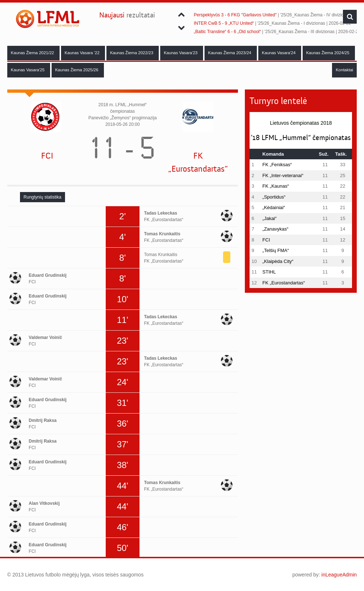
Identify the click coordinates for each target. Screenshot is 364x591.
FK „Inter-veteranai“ (283, 175)
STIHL (269, 272)
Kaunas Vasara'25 (28, 70)
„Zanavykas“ (275, 229)
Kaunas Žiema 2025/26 (77, 70)
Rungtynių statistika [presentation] (43, 197)
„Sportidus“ (274, 197)
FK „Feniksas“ (277, 165)
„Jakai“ (269, 218)
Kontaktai (344, 70)
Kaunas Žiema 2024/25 (328, 53)
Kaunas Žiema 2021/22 (33, 53)
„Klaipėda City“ (278, 261)
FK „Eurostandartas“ (198, 162)
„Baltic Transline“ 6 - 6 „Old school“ (228, 32)
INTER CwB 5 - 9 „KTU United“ (224, 23)
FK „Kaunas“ (276, 186)
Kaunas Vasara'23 (181, 53)
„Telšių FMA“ (276, 250)
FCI (47, 156)
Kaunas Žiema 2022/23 (132, 53)
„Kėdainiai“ (274, 207)
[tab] (43, 197)
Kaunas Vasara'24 (279, 53)
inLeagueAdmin (339, 575)
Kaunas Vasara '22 (83, 53)
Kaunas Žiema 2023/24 (230, 53)
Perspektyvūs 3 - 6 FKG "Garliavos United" (235, 15)
